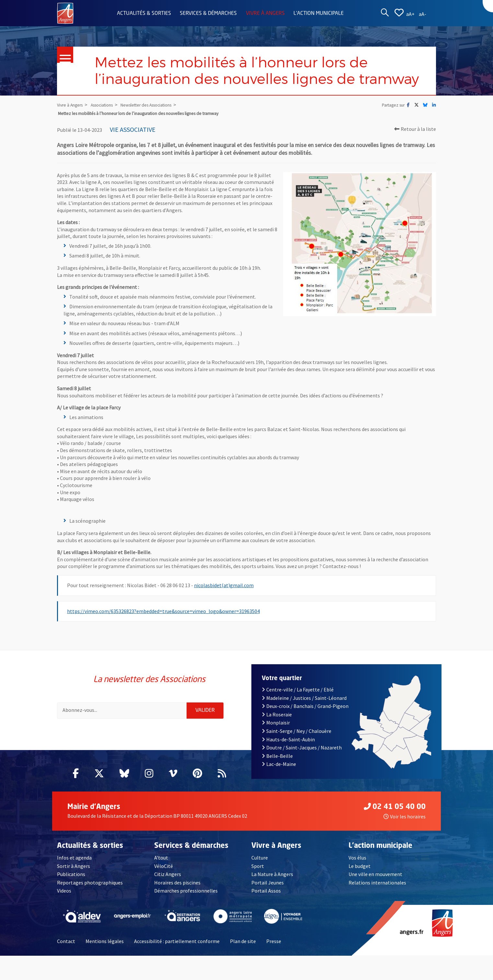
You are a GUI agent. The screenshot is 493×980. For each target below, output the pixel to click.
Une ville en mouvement (375, 874)
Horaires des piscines (177, 883)
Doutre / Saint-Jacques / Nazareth (302, 747)
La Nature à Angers (272, 874)
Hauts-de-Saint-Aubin (288, 739)
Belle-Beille (277, 756)
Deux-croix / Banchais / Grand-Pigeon (305, 706)
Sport (258, 866)
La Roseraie (277, 714)
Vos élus (357, 858)
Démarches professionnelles (186, 891)
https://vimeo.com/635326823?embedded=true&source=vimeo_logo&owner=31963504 (163, 611)
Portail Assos (266, 891)
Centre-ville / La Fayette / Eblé (298, 689)
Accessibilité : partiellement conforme (177, 941)
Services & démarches (208, 14)
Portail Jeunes (268, 883)
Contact (66, 941)
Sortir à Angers (74, 866)
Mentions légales (105, 941)
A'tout (161, 858)
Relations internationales (377, 883)
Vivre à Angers (265, 14)
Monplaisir (276, 723)
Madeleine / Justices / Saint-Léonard (304, 698)
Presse (274, 941)
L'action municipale (319, 14)
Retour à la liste (415, 129)
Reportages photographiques (90, 883)
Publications (71, 874)
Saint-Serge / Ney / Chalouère (297, 731)
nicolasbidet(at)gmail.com (224, 585)
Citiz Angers (168, 874)
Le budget (360, 866)
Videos (64, 891)
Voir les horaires (405, 816)
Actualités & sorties (144, 14)
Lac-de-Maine (279, 764)
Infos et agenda (74, 858)
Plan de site (243, 941)
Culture (260, 858)
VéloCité (164, 866)
